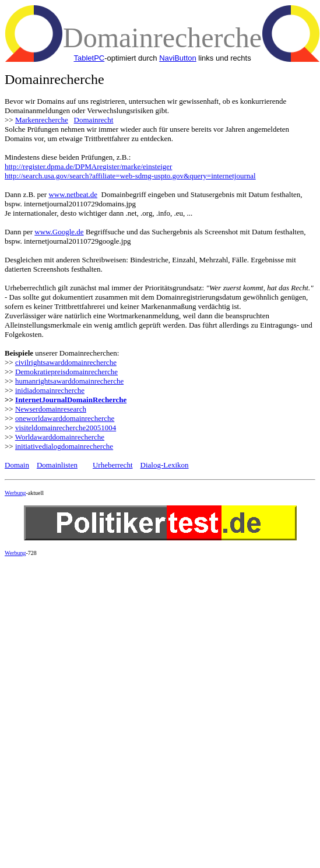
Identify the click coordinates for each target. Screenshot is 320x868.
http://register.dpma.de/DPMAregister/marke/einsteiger (88, 166)
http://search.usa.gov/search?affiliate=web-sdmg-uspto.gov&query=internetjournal (130, 176)
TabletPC (89, 58)
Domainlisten (57, 465)
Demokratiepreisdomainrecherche (66, 372)
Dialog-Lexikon (165, 465)
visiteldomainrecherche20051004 (66, 428)
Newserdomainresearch (51, 409)
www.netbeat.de (73, 194)
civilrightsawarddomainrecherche (66, 362)
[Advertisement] (109, 675)
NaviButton (178, 58)
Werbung (15, 493)
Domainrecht (94, 120)
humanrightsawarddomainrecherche (69, 381)
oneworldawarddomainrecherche (65, 418)
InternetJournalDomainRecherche (71, 400)
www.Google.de (59, 232)
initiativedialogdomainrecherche (64, 446)
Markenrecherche (42, 120)
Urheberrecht (113, 465)
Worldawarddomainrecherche (60, 437)
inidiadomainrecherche (50, 390)
